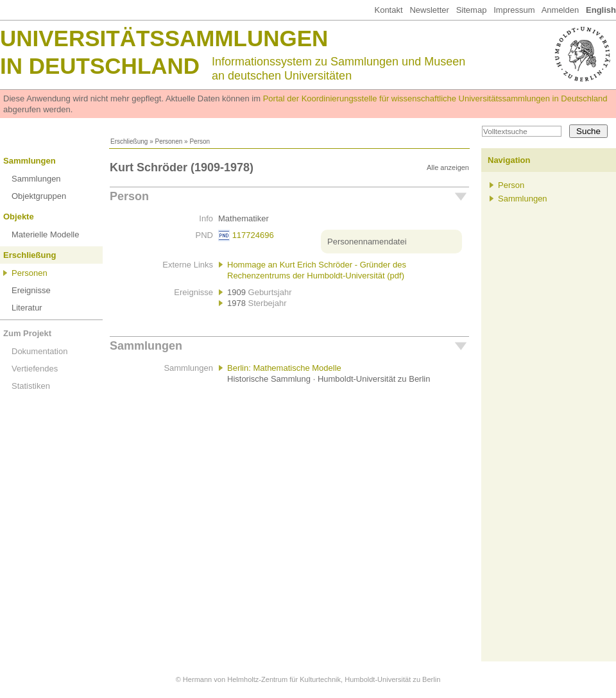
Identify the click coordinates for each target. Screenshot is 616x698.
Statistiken (31, 386)
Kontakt (388, 10)
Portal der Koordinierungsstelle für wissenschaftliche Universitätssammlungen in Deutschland (435, 98)
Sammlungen (30, 161)
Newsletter (429, 10)
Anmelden (560, 10)
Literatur (27, 308)
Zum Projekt (27, 333)
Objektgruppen (39, 196)
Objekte (19, 217)
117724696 (253, 235)
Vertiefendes (35, 369)
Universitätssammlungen (164, 38)
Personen (168, 141)
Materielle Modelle (46, 234)
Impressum (514, 10)
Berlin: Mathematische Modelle (284, 368)
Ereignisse (31, 290)
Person (129, 196)
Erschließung (129, 141)
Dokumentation (39, 351)
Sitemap (472, 10)
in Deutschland (100, 66)
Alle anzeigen (448, 167)
